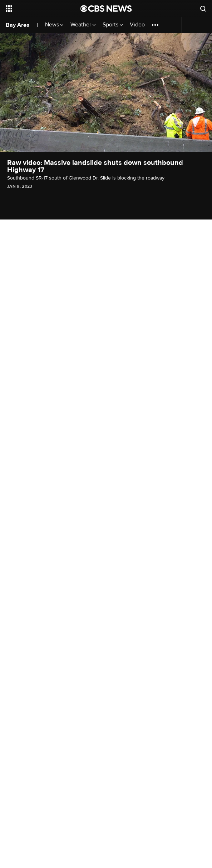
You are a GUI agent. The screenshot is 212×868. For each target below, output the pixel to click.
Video (137, 25)
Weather (83, 25)
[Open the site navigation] (39, 9)
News (54, 25)
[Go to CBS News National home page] (106, 9)
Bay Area (18, 25)
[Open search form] (203, 9)
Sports (113, 25)
